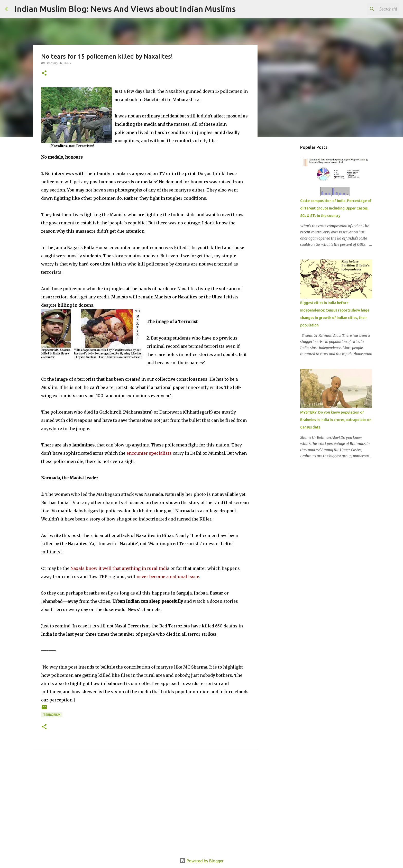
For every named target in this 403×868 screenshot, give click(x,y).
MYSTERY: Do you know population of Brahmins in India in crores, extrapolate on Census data (336, 420)
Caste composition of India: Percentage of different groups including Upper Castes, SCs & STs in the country (336, 208)
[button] (44, 73)
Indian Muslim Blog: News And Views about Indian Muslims (125, 9)
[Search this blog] (372, 9)
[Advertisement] (145, 809)
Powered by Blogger (201, 861)
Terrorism (52, 715)
